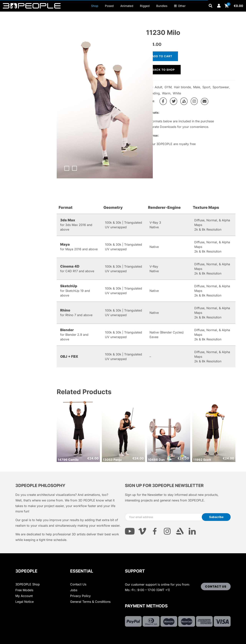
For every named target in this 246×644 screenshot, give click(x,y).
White (177, 93)
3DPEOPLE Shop (28, 584)
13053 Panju (112, 460)
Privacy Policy (80, 596)
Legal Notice (25, 602)
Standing (153, 93)
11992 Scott (202, 460)
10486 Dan (156, 460)
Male (197, 87)
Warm (166, 93)
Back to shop (163, 70)
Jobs (74, 590)
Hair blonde (182, 87)
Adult (158, 87)
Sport (206, 87)
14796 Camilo (68, 460)
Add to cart (162, 56)
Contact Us (78, 584)
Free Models (24, 590)
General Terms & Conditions (90, 602)
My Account (24, 596)
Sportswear (221, 87)
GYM (168, 87)
